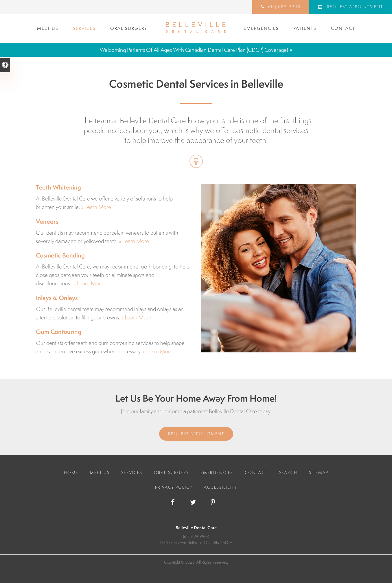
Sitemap (319, 472)
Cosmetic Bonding (60, 255)
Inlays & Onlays (57, 298)
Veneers (47, 221)
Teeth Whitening (58, 187)
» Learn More (96, 207)
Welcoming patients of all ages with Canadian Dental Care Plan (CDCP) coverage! (194, 50)
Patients (305, 28)
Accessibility (220, 487)
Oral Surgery (129, 28)
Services (84, 28)
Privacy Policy (174, 487)
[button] (355, 100)
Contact (343, 28)
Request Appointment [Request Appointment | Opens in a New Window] (354, 7)
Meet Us (48, 28)
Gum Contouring (59, 332)
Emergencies (261, 28)
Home (71, 472)
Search (288, 472)
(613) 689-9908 (284, 7)
